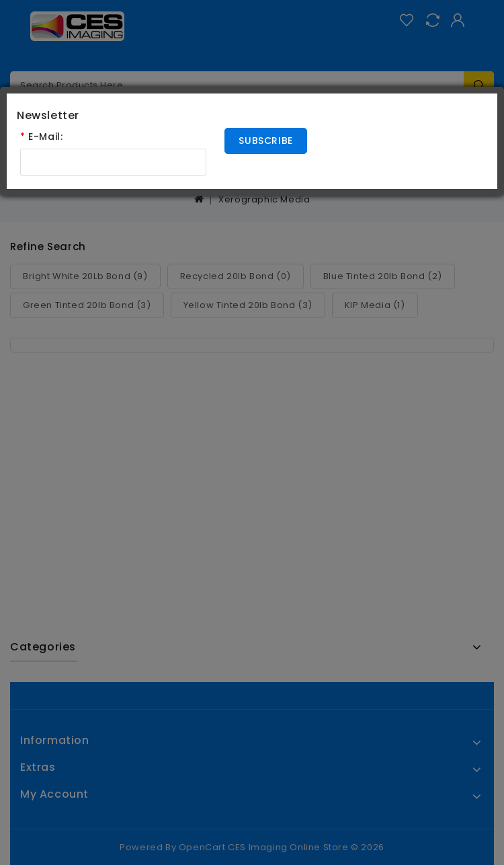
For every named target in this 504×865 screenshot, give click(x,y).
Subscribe (265, 141)
